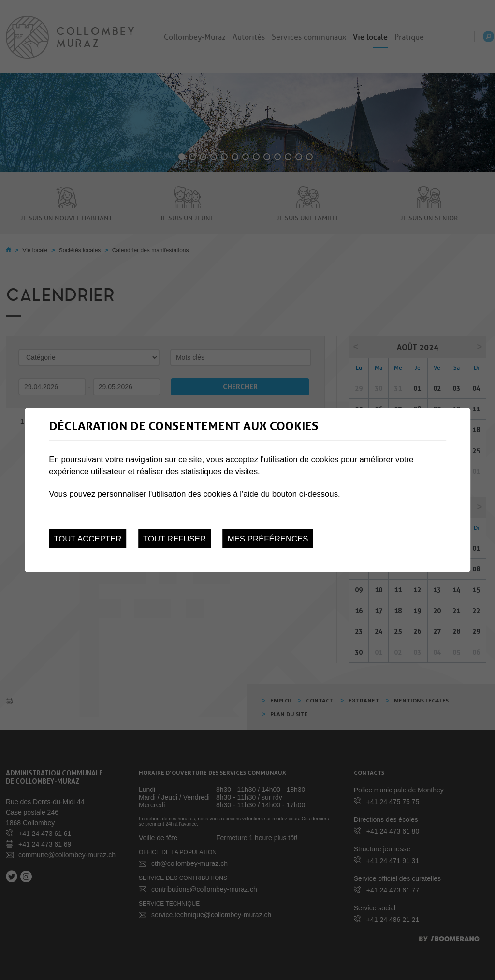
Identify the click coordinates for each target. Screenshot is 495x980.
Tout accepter (87, 539)
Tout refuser (175, 539)
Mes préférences (268, 539)
